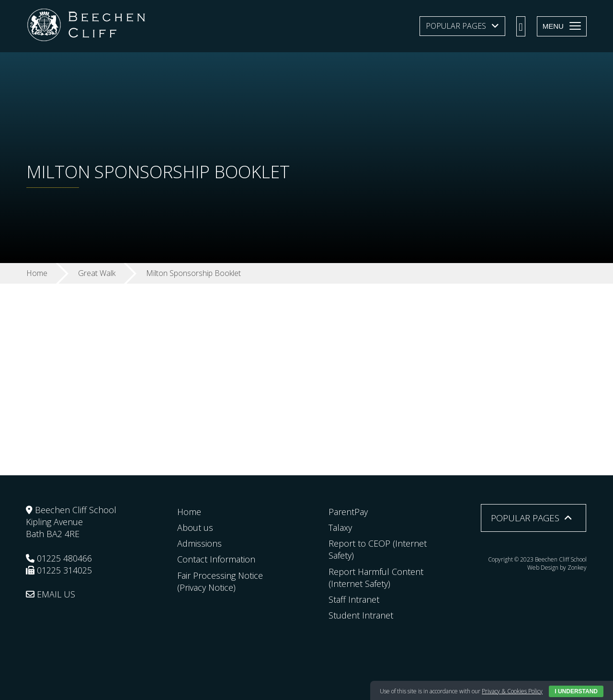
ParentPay (348, 512)
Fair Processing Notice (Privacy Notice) (220, 581)
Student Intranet (361, 615)
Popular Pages (456, 26)
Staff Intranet (354, 599)
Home (189, 512)
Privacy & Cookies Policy (512, 691)
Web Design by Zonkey (557, 568)
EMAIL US (51, 594)
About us (195, 528)
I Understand (576, 691)
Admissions (199, 543)
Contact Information (216, 559)
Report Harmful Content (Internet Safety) (376, 578)
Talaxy (340, 528)
